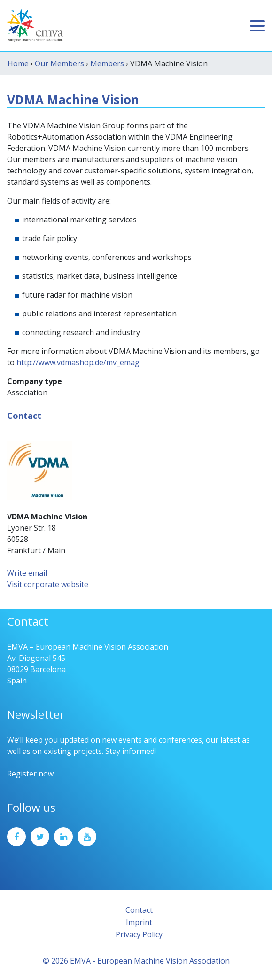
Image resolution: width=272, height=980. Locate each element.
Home (18, 63)
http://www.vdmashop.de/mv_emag (78, 362)
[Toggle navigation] (257, 26)
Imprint (139, 922)
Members (107, 63)
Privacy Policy (139, 934)
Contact (139, 910)
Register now (30, 774)
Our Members (59, 63)
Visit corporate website (48, 584)
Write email (27, 573)
